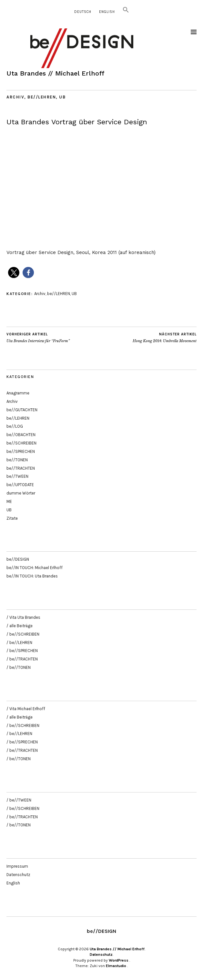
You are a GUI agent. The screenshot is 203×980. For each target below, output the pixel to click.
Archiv (15, 97)
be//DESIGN (18, 559)
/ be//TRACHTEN (22, 659)
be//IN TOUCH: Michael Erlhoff (35, 568)
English (107, 12)
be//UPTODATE (20, 485)
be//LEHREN (42, 97)
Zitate (12, 518)
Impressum (17, 866)
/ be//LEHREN (19, 643)
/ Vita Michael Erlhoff (26, 709)
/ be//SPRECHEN (22, 651)
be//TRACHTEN (21, 468)
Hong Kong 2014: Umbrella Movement (165, 338)
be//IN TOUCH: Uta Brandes (32, 576)
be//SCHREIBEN (21, 443)
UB (62, 97)
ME (9, 501)
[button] (126, 12)
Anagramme (18, 393)
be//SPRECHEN (21, 451)
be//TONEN (17, 460)
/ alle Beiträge (20, 626)
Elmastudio (116, 966)
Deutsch (83, 12)
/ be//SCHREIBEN (23, 634)
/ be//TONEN (19, 667)
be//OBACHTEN (21, 435)
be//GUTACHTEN (22, 410)
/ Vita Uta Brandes (23, 617)
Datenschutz (18, 875)
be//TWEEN (17, 476)
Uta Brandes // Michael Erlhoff (56, 73)
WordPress (119, 960)
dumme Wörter (21, 493)
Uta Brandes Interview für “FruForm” (38, 338)
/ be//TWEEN (19, 800)
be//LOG (15, 426)
